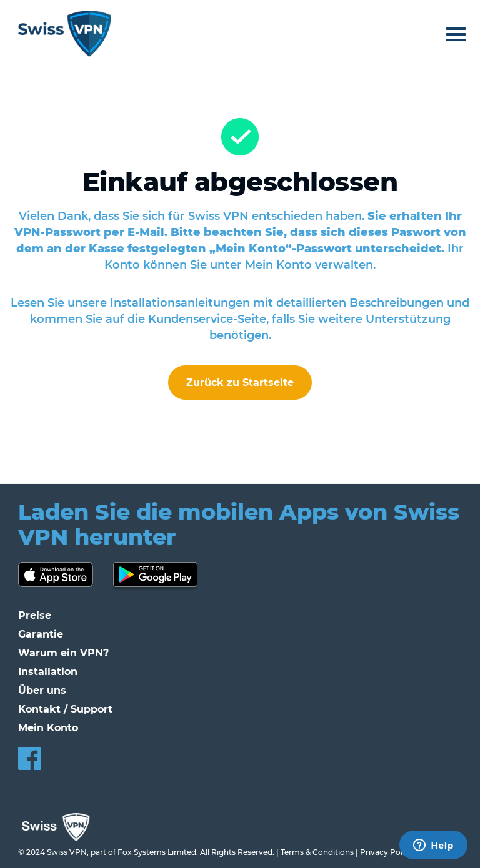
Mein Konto (48, 728)
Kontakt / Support (65, 709)
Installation (48, 672)
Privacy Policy (387, 852)
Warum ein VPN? (63, 653)
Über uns (42, 690)
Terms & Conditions (317, 852)
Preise (35, 615)
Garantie (41, 634)
